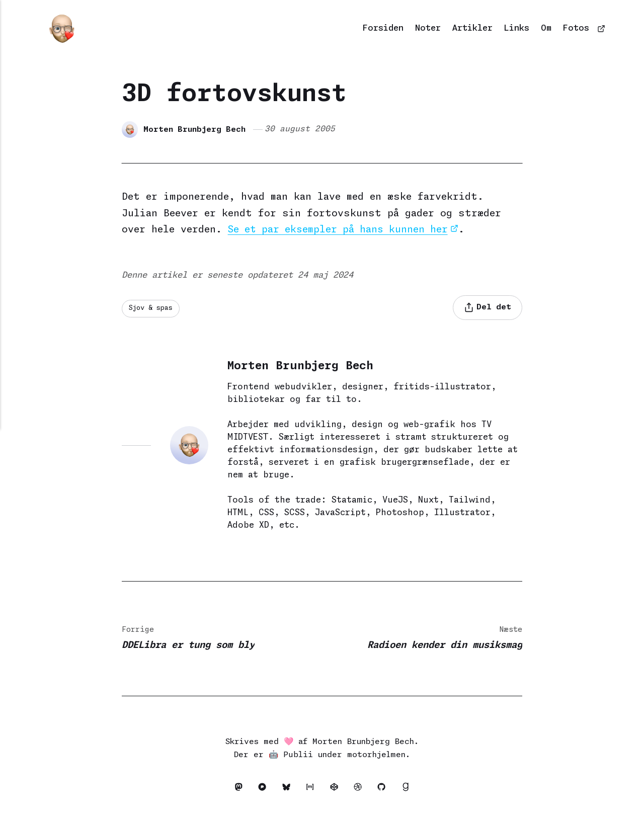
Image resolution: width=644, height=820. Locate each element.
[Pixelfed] (263, 790)
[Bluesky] (288, 790)
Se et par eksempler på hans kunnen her (340, 230)
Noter (428, 28)
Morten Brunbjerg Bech (195, 129)
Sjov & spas (152, 308)
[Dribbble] (361, 790)
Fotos (576, 28)
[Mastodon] (239, 790)
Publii (298, 756)
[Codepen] (337, 790)
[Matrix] (313, 790)
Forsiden (383, 28)
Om (546, 28)
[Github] (386, 790)
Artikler (472, 28)
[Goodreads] (408, 790)
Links (516, 28)
